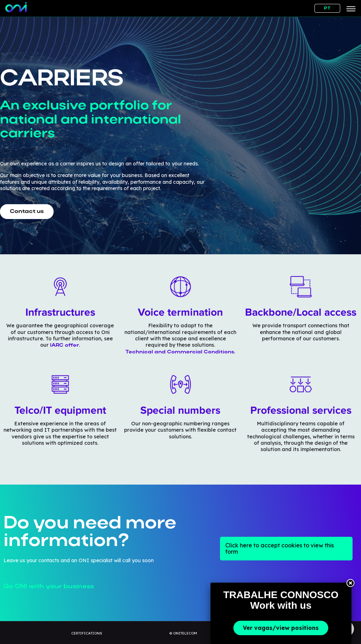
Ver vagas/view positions (281, 628)
